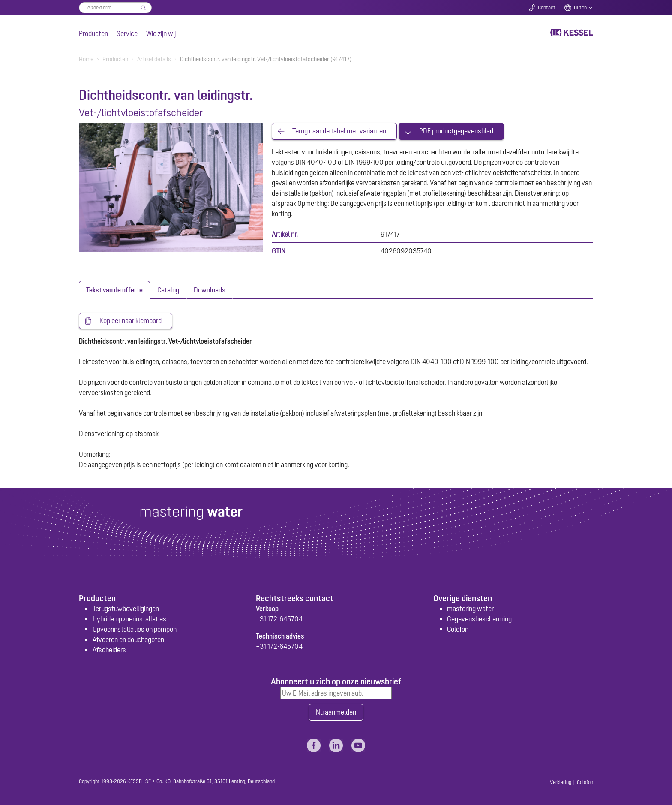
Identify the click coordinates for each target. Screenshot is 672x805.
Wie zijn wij (161, 33)
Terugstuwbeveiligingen (126, 609)
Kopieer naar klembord (130, 321)
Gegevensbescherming (479, 619)
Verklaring (561, 783)
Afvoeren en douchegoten (128, 639)
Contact (547, 8)
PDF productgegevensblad (456, 131)
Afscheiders (109, 650)
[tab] (114, 290)
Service (127, 33)
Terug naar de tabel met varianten (339, 131)
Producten (93, 33)
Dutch (580, 8)
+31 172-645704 (279, 619)
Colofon (458, 629)
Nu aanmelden (336, 712)
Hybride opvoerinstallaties (129, 619)
